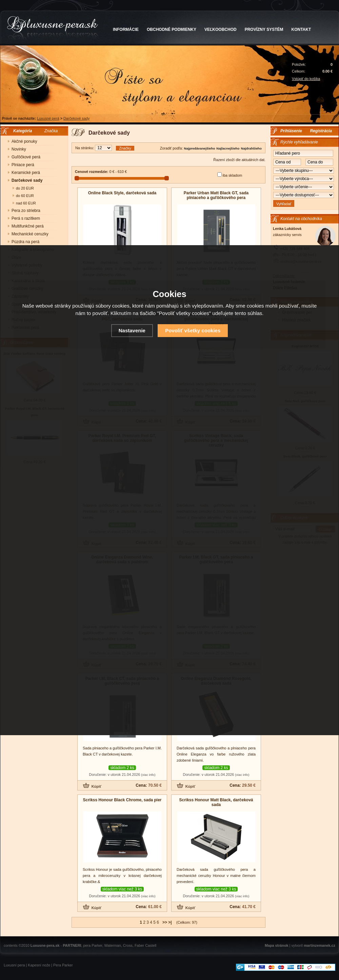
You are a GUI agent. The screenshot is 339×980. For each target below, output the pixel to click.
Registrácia (321, 131)
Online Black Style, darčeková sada (122, 193)
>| (170, 922)
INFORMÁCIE (126, 30)
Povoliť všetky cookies (193, 330)
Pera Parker (63, 965)
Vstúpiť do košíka (306, 79)
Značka (51, 131)
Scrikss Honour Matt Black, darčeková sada (216, 802)
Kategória (21, 131)
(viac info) (148, 775)
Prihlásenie (291, 131)
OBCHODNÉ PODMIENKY (172, 30)
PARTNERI (72, 945)
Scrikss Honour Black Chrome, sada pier (122, 800)
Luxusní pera (14, 965)
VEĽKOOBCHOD (221, 30)
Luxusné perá (48, 118)
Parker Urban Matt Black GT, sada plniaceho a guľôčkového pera (216, 195)
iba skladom (233, 175)
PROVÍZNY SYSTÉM (264, 30)
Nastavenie (132, 330)
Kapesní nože (39, 965)
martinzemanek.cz (320, 945)
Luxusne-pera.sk (45, 945)
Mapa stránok (277, 945)
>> (165, 922)
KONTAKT (301, 30)
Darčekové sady (76, 118)
